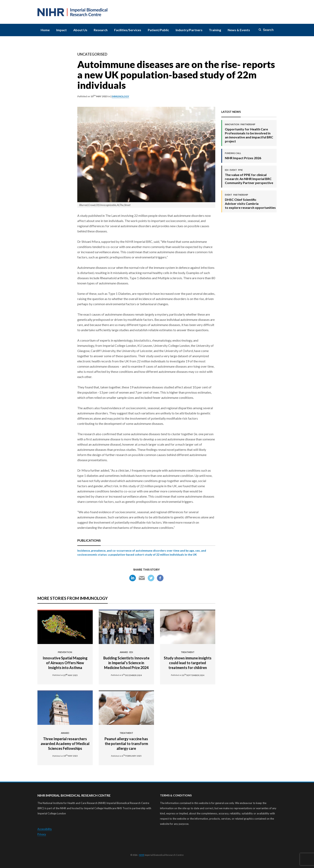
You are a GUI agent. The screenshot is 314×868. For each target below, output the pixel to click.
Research (101, 30)
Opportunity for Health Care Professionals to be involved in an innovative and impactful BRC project (249, 133)
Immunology (120, 96)
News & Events (239, 30)
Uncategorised (92, 54)
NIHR (142, 855)
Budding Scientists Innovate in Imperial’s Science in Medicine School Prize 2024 (126, 660)
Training (215, 30)
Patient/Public (158, 30)
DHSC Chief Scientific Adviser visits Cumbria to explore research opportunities (250, 201)
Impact (61, 30)
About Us (80, 30)
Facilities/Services (128, 30)
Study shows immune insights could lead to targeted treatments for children (188, 660)
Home (45, 30)
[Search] (267, 30)
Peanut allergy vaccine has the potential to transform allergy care (126, 741)
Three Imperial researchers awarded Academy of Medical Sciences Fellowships (65, 741)
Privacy (42, 834)
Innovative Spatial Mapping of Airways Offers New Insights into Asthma (65, 660)
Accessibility (45, 829)
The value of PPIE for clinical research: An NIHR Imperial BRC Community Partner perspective (249, 176)
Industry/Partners (189, 30)
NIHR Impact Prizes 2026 (243, 156)
